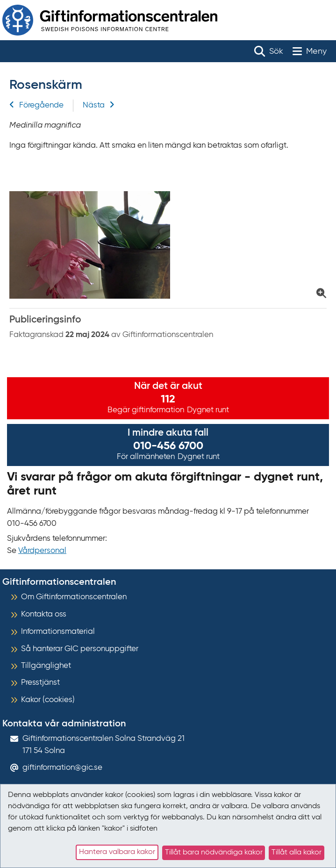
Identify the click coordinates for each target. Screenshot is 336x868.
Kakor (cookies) (48, 700)
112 (168, 399)
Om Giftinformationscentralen (74, 597)
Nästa (99, 105)
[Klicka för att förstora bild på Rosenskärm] (168, 245)
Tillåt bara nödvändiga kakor (214, 853)
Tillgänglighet (46, 666)
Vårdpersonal (42, 551)
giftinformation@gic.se (62, 768)
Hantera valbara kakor (117, 852)
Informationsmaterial (58, 632)
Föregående (36, 105)
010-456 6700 (168, 446)
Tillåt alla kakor (297, 853)
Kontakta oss (44, 614)
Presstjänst (40, 683)
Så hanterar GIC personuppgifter (80, 649)
